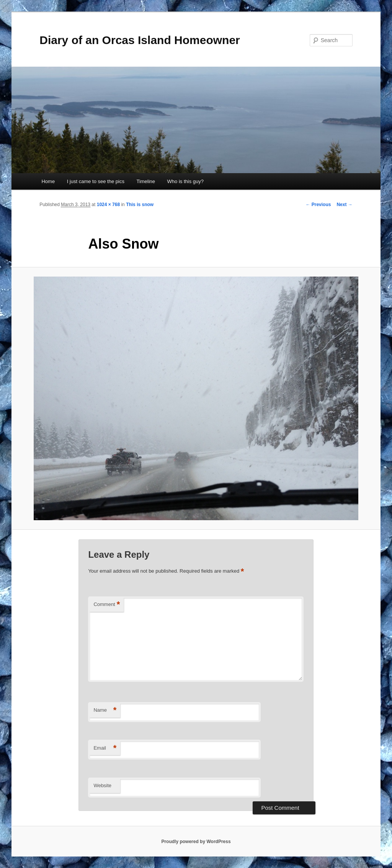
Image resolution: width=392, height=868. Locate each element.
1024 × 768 (108, 205)
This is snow (140, 205)
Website (102, 785)
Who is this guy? (185, 181)
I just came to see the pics (96, 181)
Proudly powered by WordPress (196, 842)
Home (48, 181)
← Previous (318, 205)
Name (105, 710)
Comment (107, 605)
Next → (344, 205)
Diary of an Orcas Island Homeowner (140, 40)
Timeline (146, 181)
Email (105, 748)
